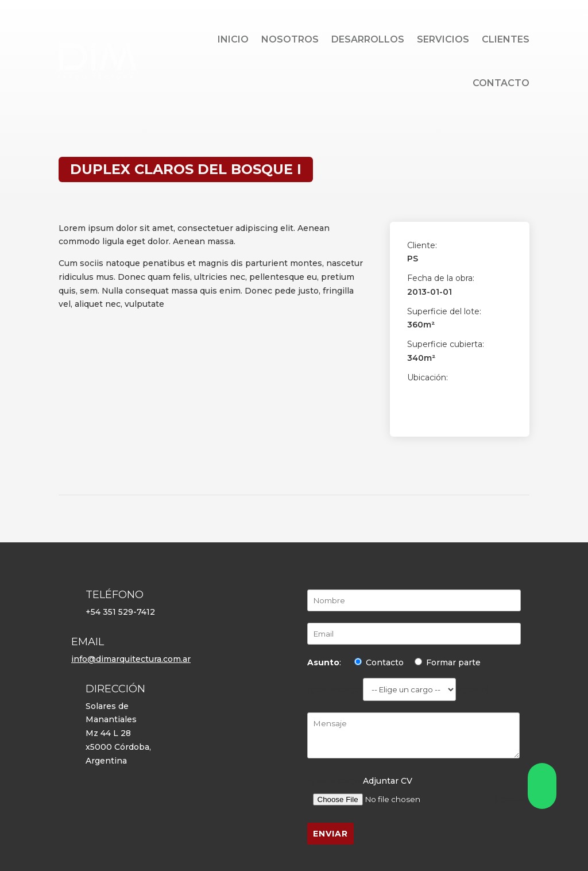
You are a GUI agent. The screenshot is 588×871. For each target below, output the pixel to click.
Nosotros (290, 39)
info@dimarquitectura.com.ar (131, 659)
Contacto (501, 83)
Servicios (443, 39)
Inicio (233, 39)
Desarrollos (368, 39)
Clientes (506, 39)
